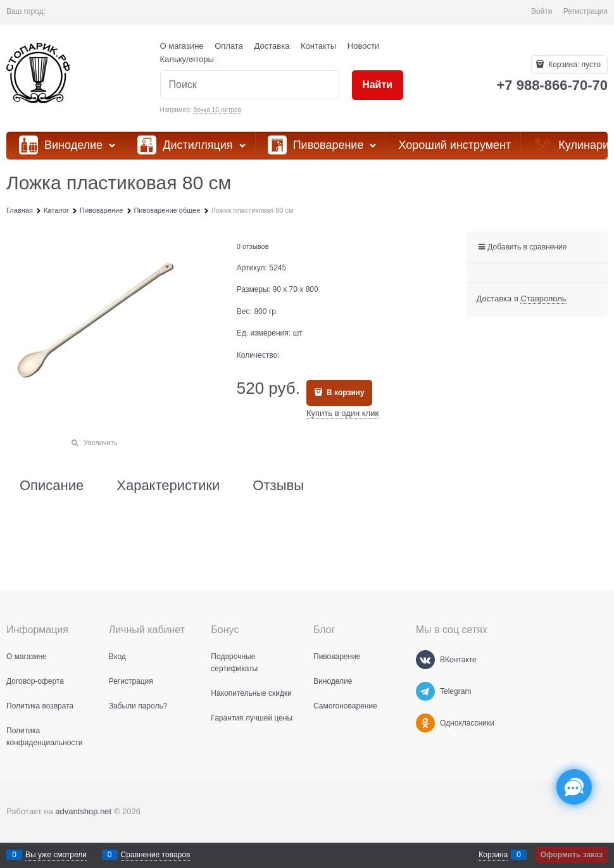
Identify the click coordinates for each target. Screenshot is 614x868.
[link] (543, 299)
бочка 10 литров (217, 110)
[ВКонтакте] (425, 660)
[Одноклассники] (425, 723)
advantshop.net (83, 811)
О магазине (182, 46)
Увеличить (100, 443)
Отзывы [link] (278, 486)
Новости (363, 46)
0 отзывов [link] (253, 246)
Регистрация (586, 11)
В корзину (345, 393)
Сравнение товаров (156, 855)
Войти (542, 11)
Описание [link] (52, 486)
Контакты (318, 46)
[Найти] (378, 85)
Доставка (272, 46)
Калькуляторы (187, 59)
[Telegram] (425, 691)
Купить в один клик (342, 413)
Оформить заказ (572, 855)
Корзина (493, 855)
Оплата (229, 46)
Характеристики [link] (168, 486)
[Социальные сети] (574, 787)
